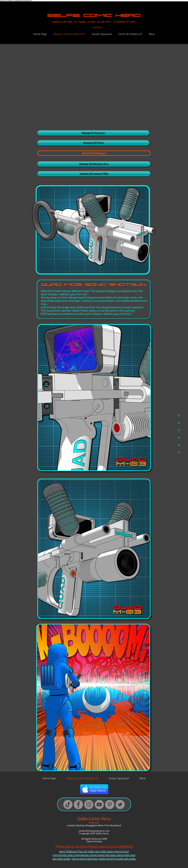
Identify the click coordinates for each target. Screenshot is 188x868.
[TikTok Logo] (68, 805)
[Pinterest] (110, 805)
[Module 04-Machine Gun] (94, 164)
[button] (94, 153)
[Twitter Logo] (120, 805)
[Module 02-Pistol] (93, 143)
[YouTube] (99, 805)
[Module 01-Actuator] (93, 133)
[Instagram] (89, 805)
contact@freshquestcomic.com (94, 831)
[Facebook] (78, 805)
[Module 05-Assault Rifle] (94, 174)
